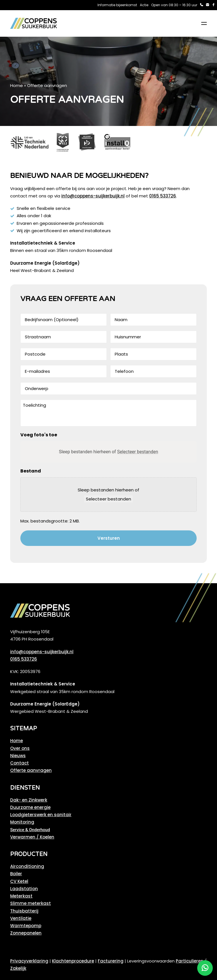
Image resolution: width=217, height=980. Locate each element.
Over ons (20, 748)
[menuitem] (117, 5)
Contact (19, 763)
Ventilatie (21, 918)
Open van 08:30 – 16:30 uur (174, 5)
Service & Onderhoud (30, 830)
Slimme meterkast (31, 903)
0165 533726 (163, 196)
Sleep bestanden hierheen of (108, 452)
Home (17, 85)
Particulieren (190, 961)
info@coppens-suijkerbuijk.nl (93, 196)
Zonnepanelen (26, 933)
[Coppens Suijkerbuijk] (33, 23)
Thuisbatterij (24, 911)
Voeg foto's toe (39, 435)
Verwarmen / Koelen (32, 837)
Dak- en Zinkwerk (29, 800)
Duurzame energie (30, 807)
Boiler (16, 874)
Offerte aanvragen (31, 770)
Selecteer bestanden (137, 452)
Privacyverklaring (29, 961)
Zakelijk (18, 968)
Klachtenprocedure (73, 961)
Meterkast (21, 896)
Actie (144, 5)
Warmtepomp (26, 926)
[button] (204, 23)
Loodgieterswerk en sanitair (41, 815)
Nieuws (18, 756)
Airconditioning (27, 866)
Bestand (31, 471)
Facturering (111, 961)
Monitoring (22, 822)
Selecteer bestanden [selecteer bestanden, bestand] (108, 499)
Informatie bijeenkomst (117, 5)
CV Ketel (19, 881)
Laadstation (24, 889)
